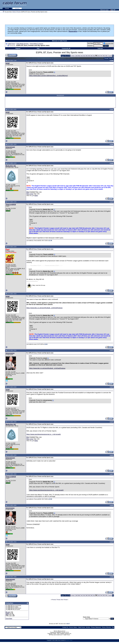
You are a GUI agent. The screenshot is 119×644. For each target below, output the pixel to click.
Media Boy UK (11, 166)
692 (79, 56)
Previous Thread (56, 600)
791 (94, 56)
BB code (8, 612)
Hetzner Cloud (69, 640)
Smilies (7, 613)
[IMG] (7, 615)
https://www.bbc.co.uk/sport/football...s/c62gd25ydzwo (44, 308)
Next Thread (64, 600)
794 (101, 56)
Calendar (100, 48)
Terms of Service (106, 627)
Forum (7, 8)
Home (14, 12)
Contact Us (65, 627)
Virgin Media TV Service (37, 44)
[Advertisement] (91, 5)
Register (18, 48)
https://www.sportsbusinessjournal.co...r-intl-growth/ (44, 434)
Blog (28, 192)
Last (110, 56)
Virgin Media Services (22, 44)
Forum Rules (9, 619)
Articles (17, 8)
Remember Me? (108, 44)
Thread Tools (108, 58)
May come (30, 194)
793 (99, 56)
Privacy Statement (96, 627)
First (72, 56)
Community (66, 48)
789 (89, 56)
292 (77, 56)
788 (86, 56)
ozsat (8, 63)
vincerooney (10, 353)
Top (113, 627)
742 (81, 56)
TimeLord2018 (11, 205)
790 (91, 56)
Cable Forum (11, 44)
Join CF (113, 10)
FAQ (38, 48)
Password (90, 46)
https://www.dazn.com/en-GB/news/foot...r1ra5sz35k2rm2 (48, 76)
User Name (90, 43)
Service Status (73, 627)
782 (84, 56)
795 (104, 56)
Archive (88, 627)
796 (106, 56)
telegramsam (10, 147)
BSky (36, 195)
